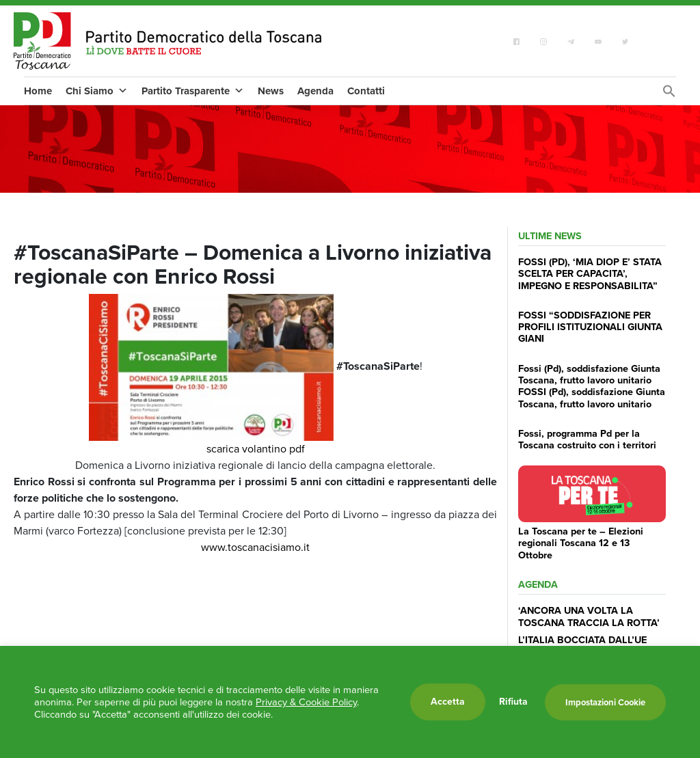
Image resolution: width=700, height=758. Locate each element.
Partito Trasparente (193, 91)
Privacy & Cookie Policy (306, 702)
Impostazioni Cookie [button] (605, 702)
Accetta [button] (448, 702)
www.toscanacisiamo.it (255, 547)
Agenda (315, 91)
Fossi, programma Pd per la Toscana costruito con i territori (587, 439)
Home (38, 91)
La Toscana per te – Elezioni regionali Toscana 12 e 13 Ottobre (581, 543)
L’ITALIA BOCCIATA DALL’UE (582, 640)
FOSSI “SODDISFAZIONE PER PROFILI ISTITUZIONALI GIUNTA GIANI (590, 327)
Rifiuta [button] (513, 702)
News (271, 91)
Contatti (366, 91)
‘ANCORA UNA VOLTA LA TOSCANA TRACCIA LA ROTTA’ (589, 616)
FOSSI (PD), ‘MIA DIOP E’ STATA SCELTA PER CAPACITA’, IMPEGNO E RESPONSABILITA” (590, 274)
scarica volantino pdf (256, 449)
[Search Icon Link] (669, 95)
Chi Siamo (97, 91)
